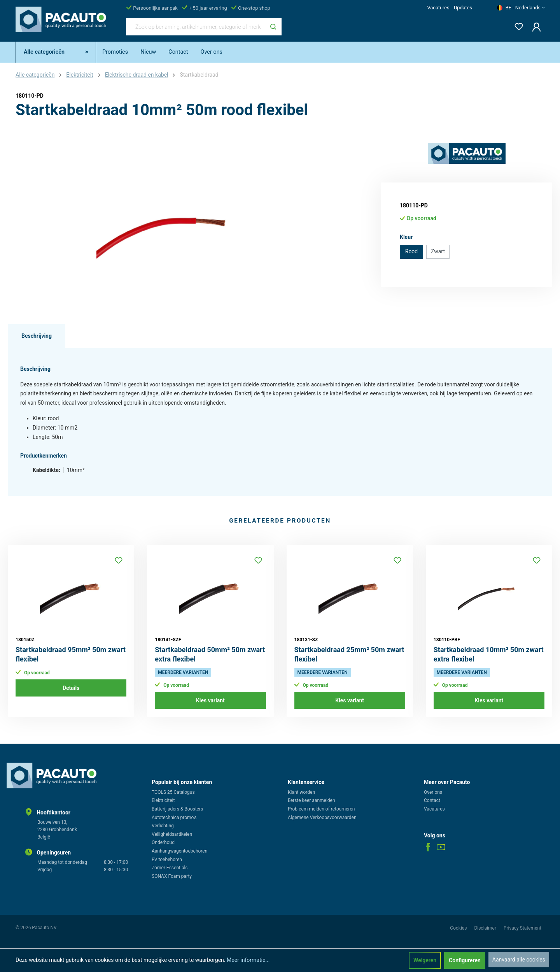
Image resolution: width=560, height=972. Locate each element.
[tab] (37, 336)
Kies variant (210, 700)
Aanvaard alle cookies (519, 960)
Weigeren (425, 960)
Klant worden (301, 792)
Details (71, 688)
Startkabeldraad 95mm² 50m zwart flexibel (71, 654)
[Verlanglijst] (516, 25)
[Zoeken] (273, 27)
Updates (463, 8)
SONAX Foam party (172, 876)
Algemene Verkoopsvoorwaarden (322, 818)
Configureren (465, 960)
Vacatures (438, 8)
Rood (412, 251)
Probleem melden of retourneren (321, 809)
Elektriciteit (163, 800)
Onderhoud (163, 842)
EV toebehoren (167, 860)
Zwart (438, 251)
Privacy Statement (522, 928)
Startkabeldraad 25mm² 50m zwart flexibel (349, 654)
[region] (163, 226)
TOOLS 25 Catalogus (173, 792)
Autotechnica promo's (174, 818)
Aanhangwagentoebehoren (179, 851)
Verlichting (163, 826)
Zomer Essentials (170, 868)
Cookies (459, 928)
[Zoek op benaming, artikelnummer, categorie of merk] (196, 27)
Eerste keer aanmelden (311, 800)
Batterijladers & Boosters (177, 809)
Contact (432, 800)
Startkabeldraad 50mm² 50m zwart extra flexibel (210, 654)
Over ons (433, 792)
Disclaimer (486, 928)
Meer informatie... (248, 960)
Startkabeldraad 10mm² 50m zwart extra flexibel (489, 654)
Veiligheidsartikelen (172, 834)
